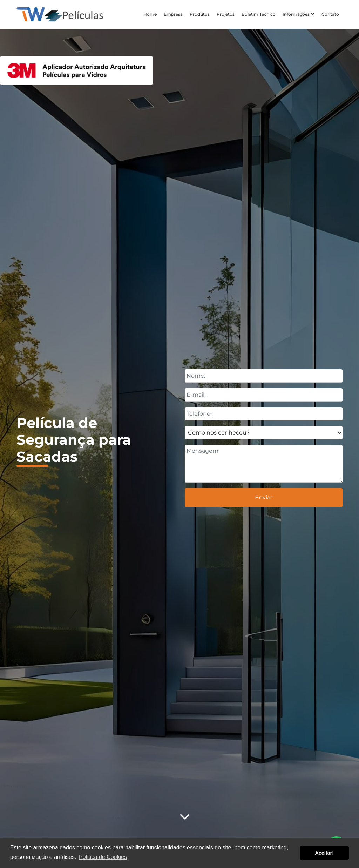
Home (150, 14)
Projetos (226, 14)
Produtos (200, 14)
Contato (330, 14)
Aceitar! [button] (324, 853)
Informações (299, 14)
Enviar (264, 497)
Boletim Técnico (259, 14)
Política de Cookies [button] (103, 857)
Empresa (173, 14)
